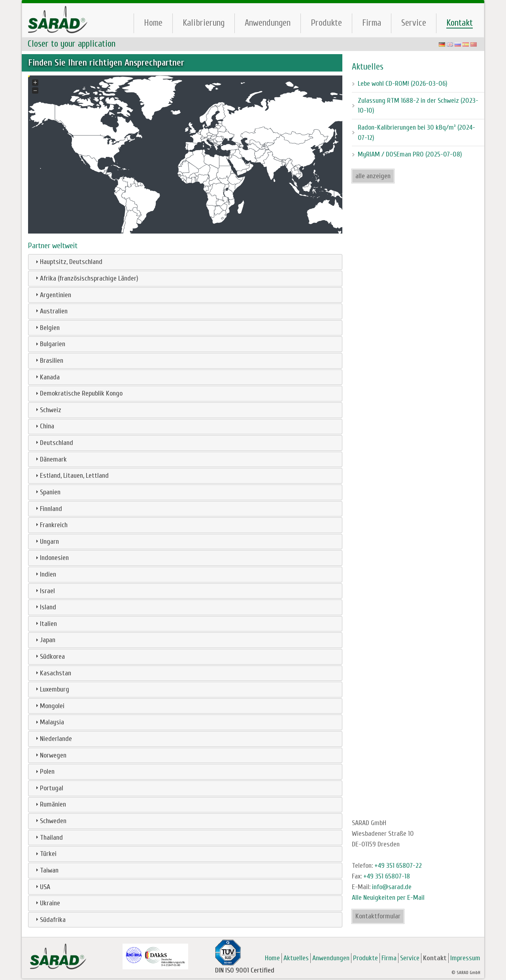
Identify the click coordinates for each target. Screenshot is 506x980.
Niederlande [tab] (53, 739)
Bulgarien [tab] (49, 344)
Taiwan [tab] (46, 870)
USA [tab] (42, 887)
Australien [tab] (51, 311)
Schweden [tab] (50, 821)
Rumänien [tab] (50, 804)
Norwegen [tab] (50, 755)
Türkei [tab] (45, 854)
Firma (372, 23)
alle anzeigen (373, 176)
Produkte (326, 23)
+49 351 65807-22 (398, 866)
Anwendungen (268, 23)
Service (414, 23)
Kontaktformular (378, 916)
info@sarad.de (392, 887)
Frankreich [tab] (51, 525)
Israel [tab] (44, 591)
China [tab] (44, 426)
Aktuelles (296, 958)
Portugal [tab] (48, 788)
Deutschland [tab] (53, 443)
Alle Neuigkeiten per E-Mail (388, 898)
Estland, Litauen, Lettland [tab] (71, 476)
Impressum (465, 958)
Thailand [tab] (48, 838)
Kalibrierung (204, 23)
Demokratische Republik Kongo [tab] (78, 393)
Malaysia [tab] (49, 722)
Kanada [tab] (47, 377)
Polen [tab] (44, 772)
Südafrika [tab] (50, 920)
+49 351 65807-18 (387, 876)
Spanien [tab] (47, 492)
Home (153, 23)
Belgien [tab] (47, 328)
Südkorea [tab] (49, 657)
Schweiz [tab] (47, 410)
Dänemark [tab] (50, 459)
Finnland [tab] (48, 509)
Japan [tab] (44, 640)
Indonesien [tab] (51, 558)
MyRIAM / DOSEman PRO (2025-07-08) (410, 154)
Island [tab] (45, 607)
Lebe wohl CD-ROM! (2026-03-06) (403, 84)
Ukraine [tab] (47, 903)
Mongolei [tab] (49, 706)
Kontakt (460, 23)
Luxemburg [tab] (51, 689)
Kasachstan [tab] (52, 673)
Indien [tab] (45, 574)
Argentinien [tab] (52, 295)
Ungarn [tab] (46, 542)
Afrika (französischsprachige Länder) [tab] (86, 278)
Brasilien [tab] (48, 361)
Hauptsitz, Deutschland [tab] (68, 262)
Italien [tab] (45, 624)
